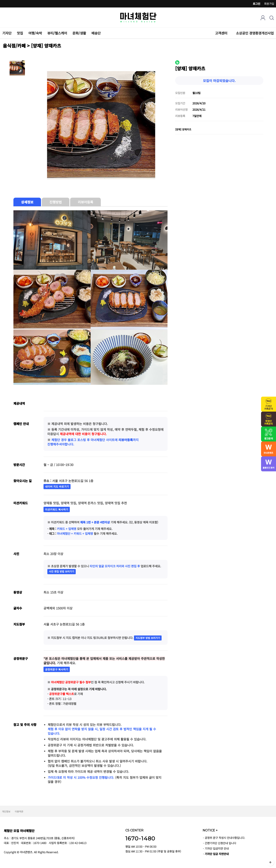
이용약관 (19, 811)
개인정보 (6, 811)
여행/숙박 (35, 33)
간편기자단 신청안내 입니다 (220, 843)
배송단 (96, 33)
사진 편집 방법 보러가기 (62, 571)
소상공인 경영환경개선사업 (255, 33)
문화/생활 (79, 33)
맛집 (20, 33)
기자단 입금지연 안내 (217, 848)
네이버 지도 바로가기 (57, 486)
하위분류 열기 (229, 33)
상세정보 (27, 202)
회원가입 (269, 4)
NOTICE (210, 830)
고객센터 (221, 33)
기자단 (7, 33)
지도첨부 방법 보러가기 (148, 638)
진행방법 (56, 202)
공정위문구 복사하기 (57, 669)
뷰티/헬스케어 (57, 33)
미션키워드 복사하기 (57, 509)
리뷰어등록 (85, 202)
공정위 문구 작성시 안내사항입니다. (225, 838)
